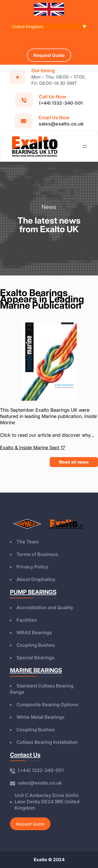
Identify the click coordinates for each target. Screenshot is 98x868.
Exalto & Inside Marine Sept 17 (33, 448)
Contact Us (25, 755)
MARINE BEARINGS (36, 670)
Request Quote (30, 824)
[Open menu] (85, 146)
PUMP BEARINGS (33, 592)
